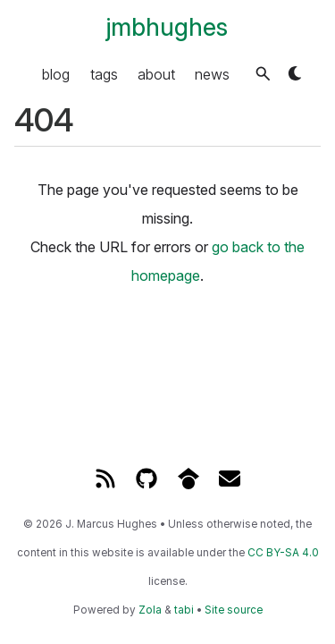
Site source (234, 610)
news (212, 73)
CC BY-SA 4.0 (283, 553)
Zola (150, 610)
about (156, 73)
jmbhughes (167, 27)
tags (104, 73)
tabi (184, 610)
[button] (263, 74)
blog (56, 73)
